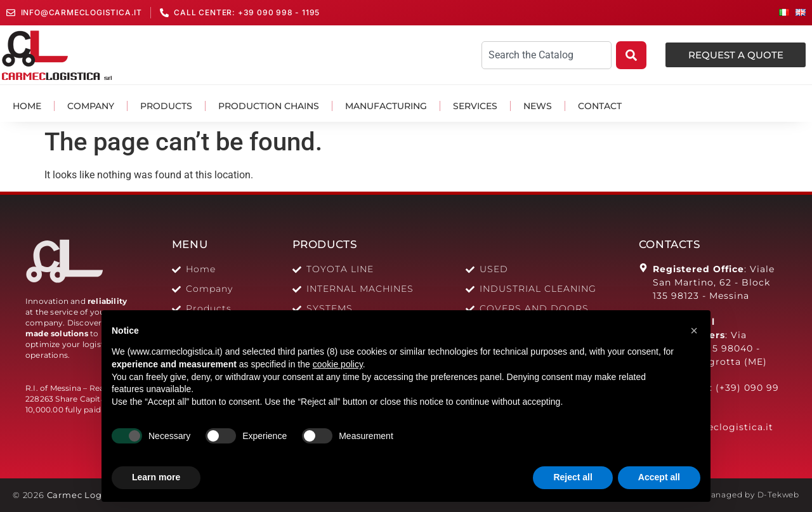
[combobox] (547, 55)
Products (166, 106)
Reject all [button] (573, 477)
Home (27, 106)
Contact (600, 106)
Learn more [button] (156, 477)
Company (91, 106)
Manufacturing (386, 106)
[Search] (631, 55)
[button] (694, 331)
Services (475, 106)
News (538, 106)
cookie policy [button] (338, 364)
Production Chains (269, 106)
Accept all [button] (659, 477)
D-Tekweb (778, 495)
